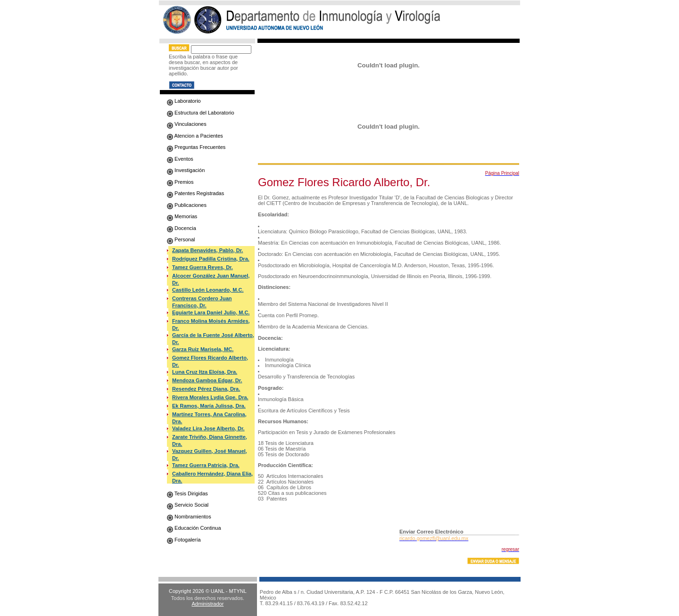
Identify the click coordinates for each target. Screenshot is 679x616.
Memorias (182, 216)
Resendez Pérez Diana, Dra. (206, 389)
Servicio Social (188, 505)
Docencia (182, 228)
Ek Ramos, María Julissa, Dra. (209, 406)
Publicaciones (187, 205)
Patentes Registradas (195, 193)
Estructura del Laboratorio (201, 113)
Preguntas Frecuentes (196, 147)
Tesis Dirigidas (187, 493)
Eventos (180, 159)
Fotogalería (184, 540)
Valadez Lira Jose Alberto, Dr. (208, 428)
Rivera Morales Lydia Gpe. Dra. (210, 397)
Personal (181, 239)
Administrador (208, 604)
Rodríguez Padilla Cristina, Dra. (211, 259)
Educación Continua (194, 528)
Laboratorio (184, 101)
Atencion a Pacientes (195, 136)
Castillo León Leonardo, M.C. (208, 290)
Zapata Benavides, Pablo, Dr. (207, 250)
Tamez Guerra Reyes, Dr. (203, 267)
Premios (180, 182)
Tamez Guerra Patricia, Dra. (206, 465)
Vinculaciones (187, 124)
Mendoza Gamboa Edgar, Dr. (207, 380)
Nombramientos (189, 517)
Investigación (186, 170)
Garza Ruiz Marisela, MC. (203, 349)
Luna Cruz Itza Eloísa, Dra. (205, 372)
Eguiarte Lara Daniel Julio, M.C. (211, 312)
